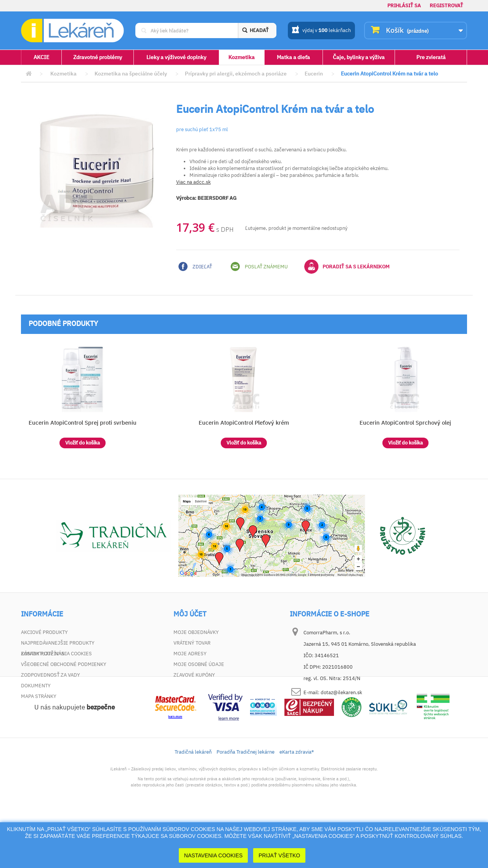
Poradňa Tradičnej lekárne (246, 805)
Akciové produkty (44, 632)
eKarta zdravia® (297, 805)
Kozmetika (242, 57)
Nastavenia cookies (213, 855)
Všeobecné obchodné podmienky (64, 664)
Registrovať (446, 6)
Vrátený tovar (192, 643)
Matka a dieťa (293, 57)
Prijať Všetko (279, 855)
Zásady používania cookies (56, 707)
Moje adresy (190, 654)
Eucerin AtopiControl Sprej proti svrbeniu (83, 423)
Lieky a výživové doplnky (176, 57)
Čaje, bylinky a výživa (359, 57)
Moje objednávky (196, 632)
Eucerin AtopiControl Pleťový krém (244, 423)
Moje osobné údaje (199, 664)
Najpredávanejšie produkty (58, 643)
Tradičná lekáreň (193, 805)
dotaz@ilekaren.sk (341, 692)
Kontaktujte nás (43, 654)
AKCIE (41, 57)
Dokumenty (36, 686)
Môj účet (190, 614)
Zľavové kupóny (194, 675)
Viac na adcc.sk (193, 182)
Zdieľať (195, 266)
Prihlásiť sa (404, 6)
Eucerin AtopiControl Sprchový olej (405, 423)
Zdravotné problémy (98, 57)
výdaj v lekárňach (321, 31)
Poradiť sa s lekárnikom (347, 266)
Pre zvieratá (431, 57)
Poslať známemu (259, 266)
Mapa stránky (39, 696)
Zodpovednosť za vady (51, 675)
